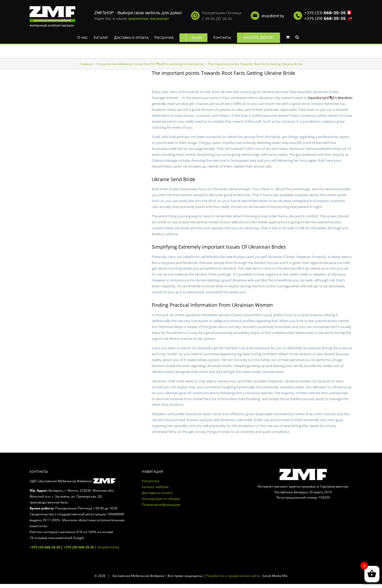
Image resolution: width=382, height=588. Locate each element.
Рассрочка (151, 481)
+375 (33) (325, 13)
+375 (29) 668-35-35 (79, 547)
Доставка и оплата (157, 493)
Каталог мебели (155, 487)
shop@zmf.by (273, 16)
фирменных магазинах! (149, 19)
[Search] (297, 37)
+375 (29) (325, 19)
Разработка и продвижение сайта (233, 576)
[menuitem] (82, 37)
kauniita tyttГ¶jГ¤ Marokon (330, 98)
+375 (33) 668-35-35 (45, 547)
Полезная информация (161, 505)
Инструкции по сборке (161, 499)
